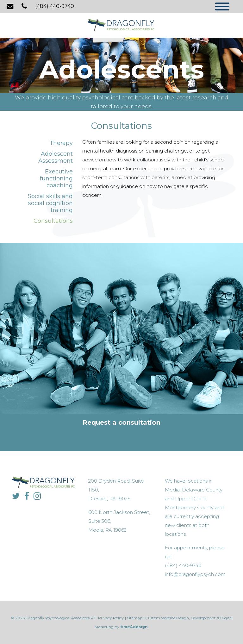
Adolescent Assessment (56, 157)
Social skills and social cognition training (50, 203)
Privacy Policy (111, 618)
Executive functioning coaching (56, 178)
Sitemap (135, 618)
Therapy (61, 143)
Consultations (53, 221)
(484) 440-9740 (55, 6)
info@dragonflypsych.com (195, 574)
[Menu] (222, 7)
